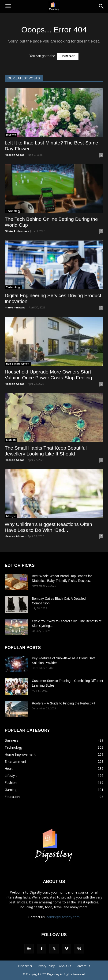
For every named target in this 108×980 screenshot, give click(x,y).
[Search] (101, 6)
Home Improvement (18, 364)
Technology (13, 211)
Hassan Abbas (15, 155)
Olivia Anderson (16, 231)
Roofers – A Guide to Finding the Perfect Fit (64, 703)
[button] (8, 6)
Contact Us (83, 966)
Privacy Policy (46, 966)
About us (65, 966)
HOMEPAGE (68, 56)
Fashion (11, 440)
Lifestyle (11, 135)
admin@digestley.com (63, 917)
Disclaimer (25, 966)
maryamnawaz (15, 307)
